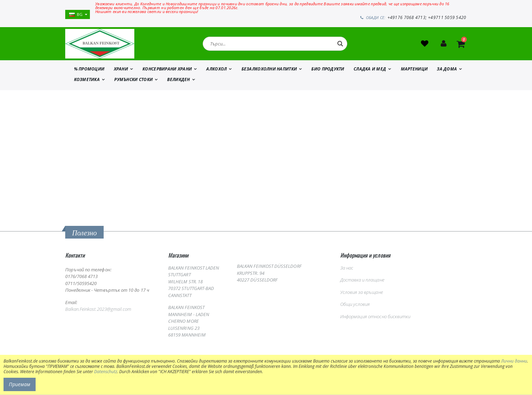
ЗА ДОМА (447, 70)
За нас (347, 268)
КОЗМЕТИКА (87, 80)
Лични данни (514, 361)
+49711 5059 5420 (448, 17)
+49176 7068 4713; (409, 17)
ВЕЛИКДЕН (178, 80)
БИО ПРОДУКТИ (328, 70)
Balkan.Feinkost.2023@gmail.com (98, 310)
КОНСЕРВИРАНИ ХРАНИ (167, 70)
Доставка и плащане (362, 280)
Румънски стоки (133, 80)
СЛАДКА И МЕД (370, 70)
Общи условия (355, 305)
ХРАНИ (121, 70)
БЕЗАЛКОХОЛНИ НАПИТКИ (269, 70)
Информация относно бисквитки (375, 317)
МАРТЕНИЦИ (414, 70)
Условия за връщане (362, 292)
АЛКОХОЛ (216, 70)
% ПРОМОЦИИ (89, 70)
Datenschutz (106, 372)
